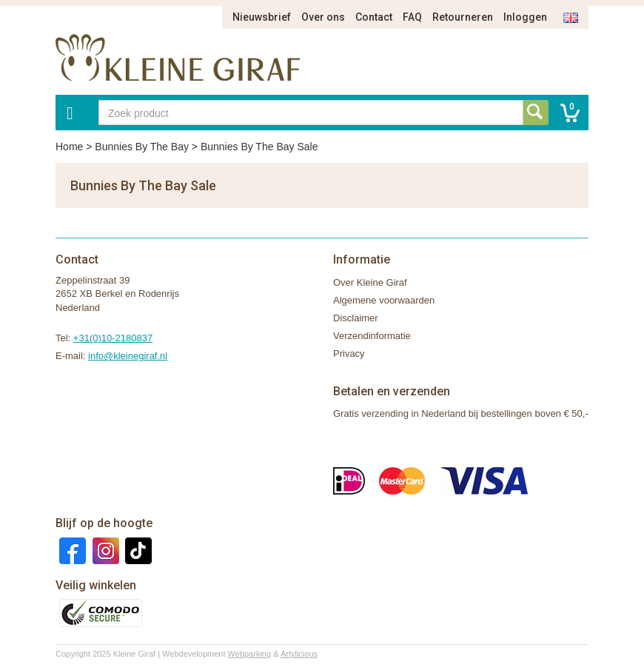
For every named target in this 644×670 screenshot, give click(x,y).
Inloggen (525, 17)
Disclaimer (356, 318)
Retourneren (463, 17)
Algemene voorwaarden (384, 300)
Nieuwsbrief (262, 17)
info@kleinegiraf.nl (128, 356)
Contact (374, 17)
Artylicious (299, 654)
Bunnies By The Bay (142, 147)
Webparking (250, 654)
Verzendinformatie (372, 336)
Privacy (349, 354)
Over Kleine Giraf (370, 282)
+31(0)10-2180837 (113, 338)
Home (69, 147)
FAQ (412, 17)
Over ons (323, 17)
